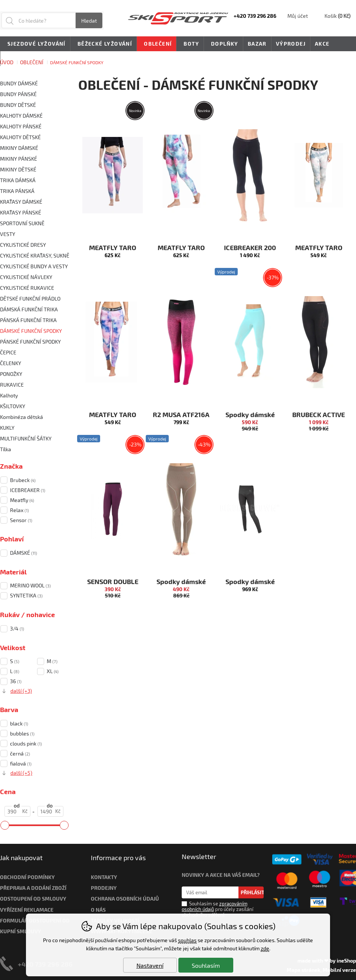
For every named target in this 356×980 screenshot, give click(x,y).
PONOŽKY (11, 374)
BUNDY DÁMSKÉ (19, 83)
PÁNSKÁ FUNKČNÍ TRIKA (28, 320)
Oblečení (156, 44)
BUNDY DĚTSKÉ (18, 105)
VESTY (8, 234)
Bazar (257, 44)
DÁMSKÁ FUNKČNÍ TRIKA (29, 309)
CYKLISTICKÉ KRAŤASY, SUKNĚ (35, 255)
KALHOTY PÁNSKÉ (21, 126)
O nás (98, 910)
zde (265, 948)
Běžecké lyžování (103, 44)
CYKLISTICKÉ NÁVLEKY (26, 277)
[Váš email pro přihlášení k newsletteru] (210, 892)
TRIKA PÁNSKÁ (17, 191)
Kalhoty (9, 395)
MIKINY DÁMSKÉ (19, 148)
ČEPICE (8, 352)
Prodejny (104, 888)
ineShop (346, 961)
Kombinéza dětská (22, 417)
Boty (190, 44)
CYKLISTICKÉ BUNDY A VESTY (34, 266)
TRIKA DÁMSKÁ (18, 180)
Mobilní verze (339, 970)
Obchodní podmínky (27, 877)
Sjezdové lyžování (35, 44)
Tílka (6, 449)
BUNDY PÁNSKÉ (18, 94)
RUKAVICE (12, 385)
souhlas (187, 940)
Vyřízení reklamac (25, 910)
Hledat (89, 21)
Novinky (18, 58)
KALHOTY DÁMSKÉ (21, 116)
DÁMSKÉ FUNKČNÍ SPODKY (31, 331)
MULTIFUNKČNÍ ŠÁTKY (26, 438)
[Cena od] (17, 811)
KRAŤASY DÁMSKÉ (21, 202)
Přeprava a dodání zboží (33, 888)
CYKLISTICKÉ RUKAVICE (27, 288)
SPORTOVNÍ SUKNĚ (22, 223)
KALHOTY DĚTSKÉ (20, 137)
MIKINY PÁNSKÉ (19, 159)
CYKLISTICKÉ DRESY (23, 245)
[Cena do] (50, 811)
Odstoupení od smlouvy (33, 899)
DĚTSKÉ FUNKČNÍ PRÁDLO (30, 299)
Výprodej (291, 44)
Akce (322, 44)
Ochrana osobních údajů (125, 899)
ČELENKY (11, 363)
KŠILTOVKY (13, 406)
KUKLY (7, 428)
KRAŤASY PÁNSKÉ (21, 212)
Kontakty (104, 877)
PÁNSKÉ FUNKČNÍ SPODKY (30, 342)
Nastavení (150, 965)
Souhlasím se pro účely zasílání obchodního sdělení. (217, 909)
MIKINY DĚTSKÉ (18, 169)
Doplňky (223, 44)
